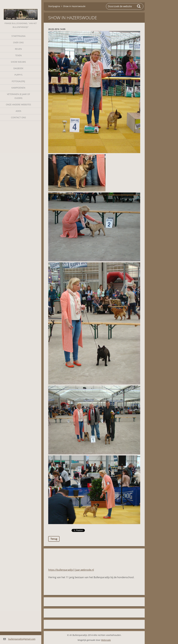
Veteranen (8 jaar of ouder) (18, 96)
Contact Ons (18, 117)
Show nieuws (18, 62)
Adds (18, 111)
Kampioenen (18, 88)
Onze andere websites (18, 105)
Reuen (18, 49)
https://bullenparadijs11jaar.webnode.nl (71, 570)
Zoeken (139, 6)
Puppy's (18, 75)
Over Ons (18, 42)
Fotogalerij (18, 81)
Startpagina (18, 36)
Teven (18, 55)
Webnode (106, 640)
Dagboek (18, 68)
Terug (54, 539)
